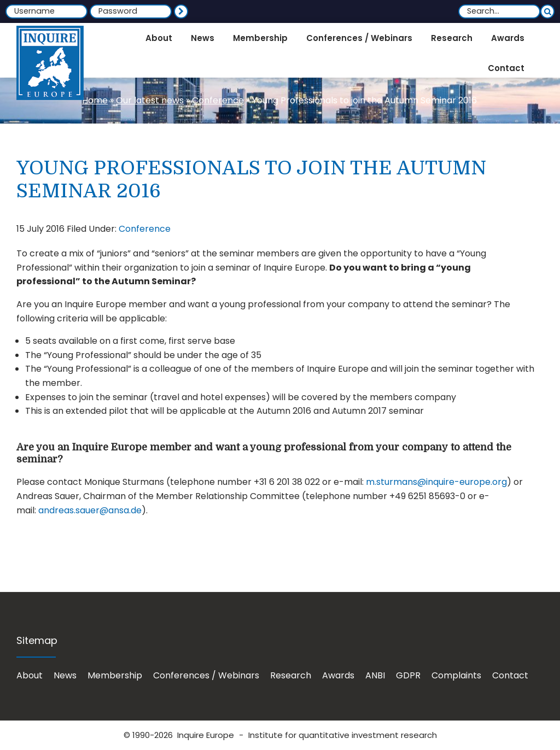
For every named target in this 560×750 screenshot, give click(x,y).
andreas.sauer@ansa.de (90, 510)
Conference (218, 100)
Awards (338, 675)
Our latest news (150, 100)
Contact (510, 675)
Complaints (456, 675)
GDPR (408, 675)
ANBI (375, 675)
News (65, 675)
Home (95, 100)
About (30, 675)
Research (291, 675)
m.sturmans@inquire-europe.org (436, 482)
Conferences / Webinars (206, 675)
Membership (115, 675)
